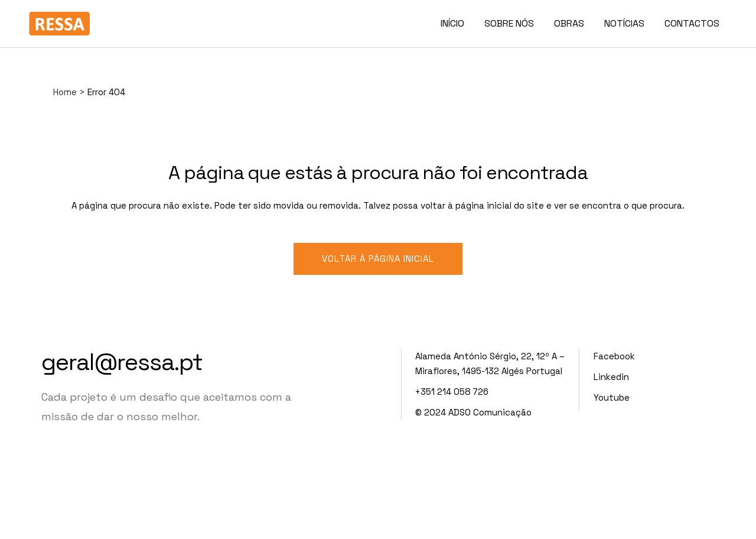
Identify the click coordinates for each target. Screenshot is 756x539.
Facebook (614, 356)
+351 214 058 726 (452, 392)
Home (65, 92)
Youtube (612, 397)
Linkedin (611, 377)
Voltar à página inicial (378, 259)
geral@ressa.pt (122, 362)
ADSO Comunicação (490, 412)
